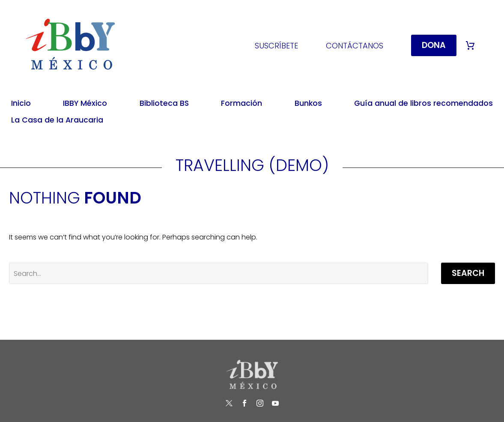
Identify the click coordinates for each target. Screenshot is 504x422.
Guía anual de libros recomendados (423, 103)
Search (468, 273)
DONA (434, 45)
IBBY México (85, 103)
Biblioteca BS (164, 103)
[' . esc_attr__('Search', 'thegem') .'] (219, 273)
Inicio (21, 103)
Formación (242, 103)
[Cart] (470, 45)
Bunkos (308, 103)
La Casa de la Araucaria (57, 120)
